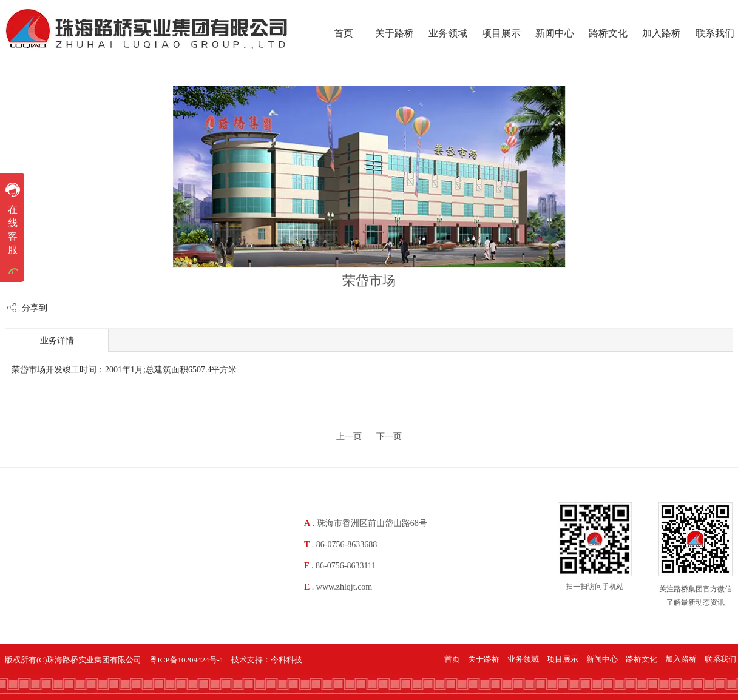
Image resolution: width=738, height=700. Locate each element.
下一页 (389, 436)
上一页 (349, 436)
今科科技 (286, 660)
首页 (452, 659)
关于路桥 (484, 659)
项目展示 (563, 659)
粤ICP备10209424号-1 (186, 660)
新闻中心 (602, 659)
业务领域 (523, 659)
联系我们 (720, 659)
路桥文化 (642, 659)
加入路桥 (681, 659)
